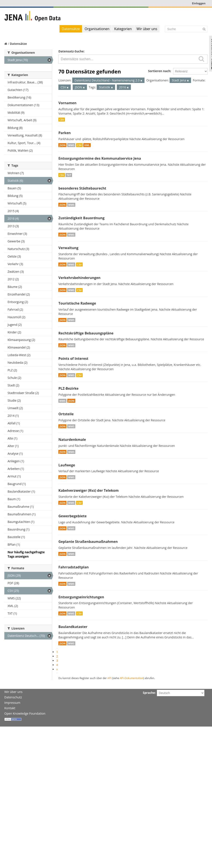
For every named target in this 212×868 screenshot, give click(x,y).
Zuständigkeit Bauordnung (81, 218)
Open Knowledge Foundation (25, 713)
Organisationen (97, 29)
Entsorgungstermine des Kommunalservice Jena (100, 158)
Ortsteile (66, 414)
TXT (69, 175)
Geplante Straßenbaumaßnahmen (88, 542)
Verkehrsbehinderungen (79, 278)
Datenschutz (13, 697)
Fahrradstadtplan (74, 567)
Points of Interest (73, 359)
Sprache (149, 693)
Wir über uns (147, 29)
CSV (62, 120)
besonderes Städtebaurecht (82, 188)
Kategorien (123, 29)
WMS (71, 145)
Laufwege (67, 465)
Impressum (12, 703)
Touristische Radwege (77, 303)
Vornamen (67, 103)
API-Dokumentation (132, 678)
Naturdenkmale (72, 440)
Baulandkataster (73, 627)
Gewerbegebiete (72, 516)
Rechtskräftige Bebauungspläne (86, 333)
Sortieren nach (159, 71)
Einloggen (199, 3)
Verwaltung (68, 248)
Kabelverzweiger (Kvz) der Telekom (88, 490)
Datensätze (71, 29)
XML (87, 145)
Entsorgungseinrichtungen (81, 597)
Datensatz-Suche (71, 51)
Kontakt (10, 708)
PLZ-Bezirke (68, 388)
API (109, 678)
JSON (62, 145)
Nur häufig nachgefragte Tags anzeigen (26, 554)
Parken (65, 133)
